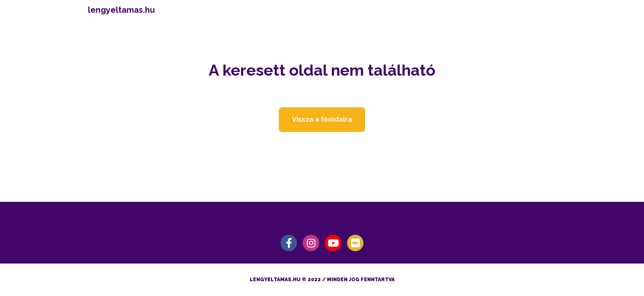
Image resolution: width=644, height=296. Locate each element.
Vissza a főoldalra (322, 119)
